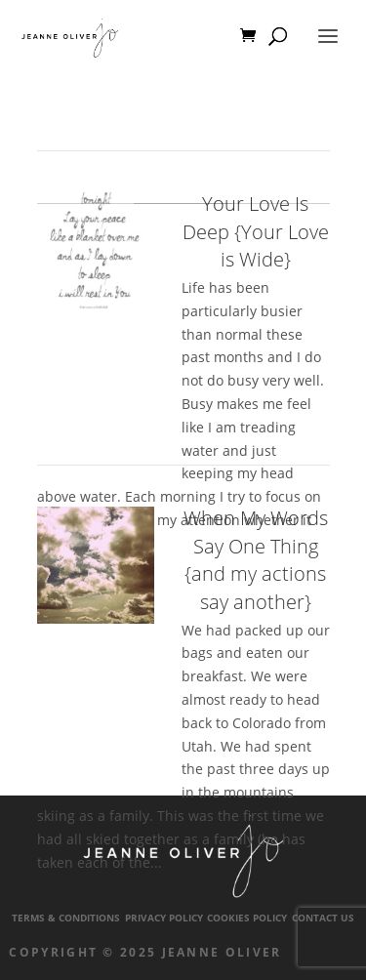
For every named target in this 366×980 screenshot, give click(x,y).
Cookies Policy (247, 918)
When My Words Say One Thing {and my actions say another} (256, 560)
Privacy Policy (164, 918)
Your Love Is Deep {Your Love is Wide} (256, 231)
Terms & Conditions (66, 918)
